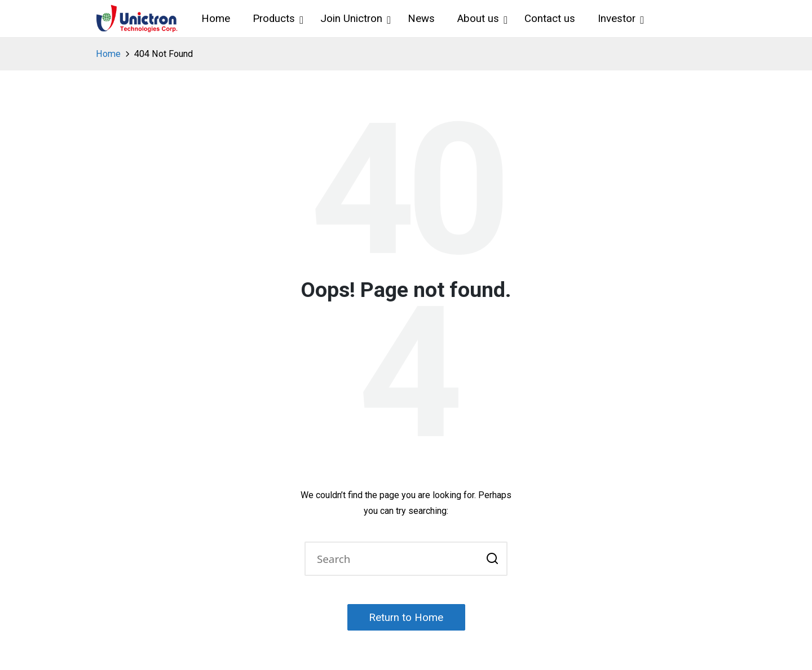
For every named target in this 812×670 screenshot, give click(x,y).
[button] (492, 559)
